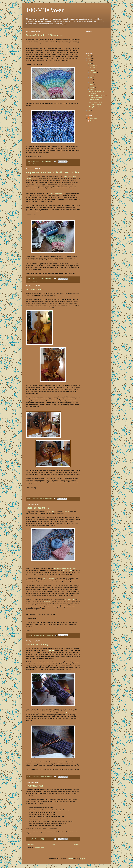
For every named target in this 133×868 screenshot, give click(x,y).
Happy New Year (34, 786)
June (91, 80)
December (93, 65)
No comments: (49, 161)
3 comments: (49, 499)
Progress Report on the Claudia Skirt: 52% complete (52, 172)
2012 (90, 61)
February (92, 87)
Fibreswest (66, 512)
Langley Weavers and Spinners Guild (64, 568)
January (92, 90)
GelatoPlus (70, 859)
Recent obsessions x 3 (37, 508)
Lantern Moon (65, 713)
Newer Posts (30, 845)
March (92, 85)
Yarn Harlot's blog (70, 599)
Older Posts (76, 845)
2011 (90, 63)
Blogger (82, 859)
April (91, 82)
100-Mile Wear (45, 10)
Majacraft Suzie (67, 570)
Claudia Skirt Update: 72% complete (44, 35)
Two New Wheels (35, 290)
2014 (90, 56)
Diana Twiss (93, 118)
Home (53, 845)
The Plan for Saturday (37, 644)
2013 (90, 58)
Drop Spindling (50, 512)
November (93, 68)
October (92, 70)
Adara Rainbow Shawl (56, 194)
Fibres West (51, 650)
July (91, 77)
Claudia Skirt (34, 164)
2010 (90, 111)
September (93, 73)
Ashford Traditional (48, 578)
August (92, 75)
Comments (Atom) (39, 848)
